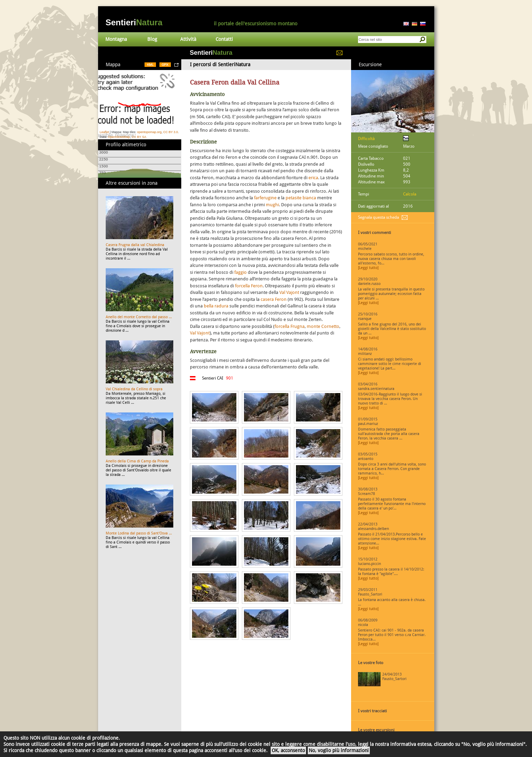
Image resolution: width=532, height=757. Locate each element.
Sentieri (134, 22)
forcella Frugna (290, 326)
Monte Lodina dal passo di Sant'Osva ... (139, 533)
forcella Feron (249, 286)
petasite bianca (301, 198)
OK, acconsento (288, 750)
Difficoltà (366, 139)
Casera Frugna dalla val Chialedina (135, 245)
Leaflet (104, 132)
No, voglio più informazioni (339, 750)
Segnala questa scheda (378, 217)
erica (313, 178)
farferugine (265, 198)
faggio (241, 272)
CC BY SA (139, 137)
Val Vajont (289, 292)
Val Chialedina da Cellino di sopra (134, 389)
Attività (188, 39)
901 (230, 378)
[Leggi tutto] (368, 268)
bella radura (216, 306)
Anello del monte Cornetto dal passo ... (139, 317)
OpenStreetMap (119, 137)
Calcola (410, 194)
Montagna (116, 39)
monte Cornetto (323, 326)
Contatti (224, 39)
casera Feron (274, 299)
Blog (152, 39)
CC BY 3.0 (171, 132)
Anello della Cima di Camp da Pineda (137, 461)
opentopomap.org (149, 132)
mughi (272, 205)
